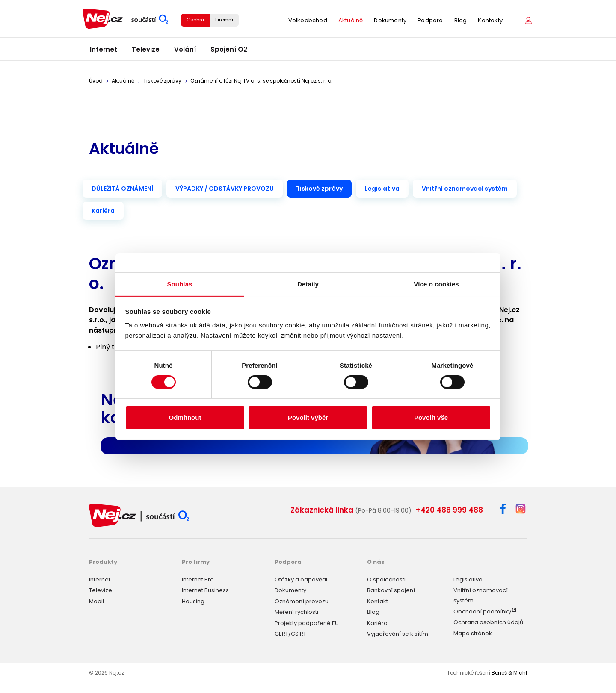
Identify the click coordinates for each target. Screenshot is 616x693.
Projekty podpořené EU (307, 623)
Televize (146, 51)
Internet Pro (198, 579)
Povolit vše (431, 418)
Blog (461, 21)
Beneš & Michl (509, 672)
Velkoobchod (308, 21)
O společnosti (386, 579)
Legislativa (382, 189)
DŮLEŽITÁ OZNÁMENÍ (122, 189)
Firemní (224, 21)
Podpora (430, 21)
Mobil (96, 601)
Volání (185, 51)
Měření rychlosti (296, 612)
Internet (104, 51)
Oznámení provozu (302, 601)
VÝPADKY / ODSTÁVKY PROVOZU (225, 189)
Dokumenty (390, 21)
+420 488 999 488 (449, 510)
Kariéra (103, 211)
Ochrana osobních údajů (488, 622)
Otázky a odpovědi (301, 579)
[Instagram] (521, 509)
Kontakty (490, 21)
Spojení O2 (229, 51)
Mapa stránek (473, 633)
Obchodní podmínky (482, 611)
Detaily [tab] (308, 284)
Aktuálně (351, 21)
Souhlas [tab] (179, 284)
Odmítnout (185, 418)
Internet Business (205, 590)
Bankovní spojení (391, 590)
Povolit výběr (308, 418)
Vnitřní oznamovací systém (465, 189)
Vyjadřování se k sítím (398, 633)
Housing (193, 601)
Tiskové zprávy (319, 189)
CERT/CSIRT (290, 633)
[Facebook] (503, 510)
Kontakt (378, 601)
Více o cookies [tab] (436, 284)
